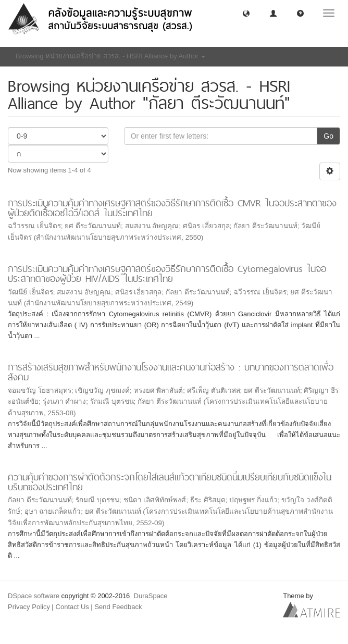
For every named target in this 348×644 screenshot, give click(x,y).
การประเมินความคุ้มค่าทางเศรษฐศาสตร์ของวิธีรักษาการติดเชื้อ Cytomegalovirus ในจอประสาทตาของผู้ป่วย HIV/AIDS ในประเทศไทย (167, 274)
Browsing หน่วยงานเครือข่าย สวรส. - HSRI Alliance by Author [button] (110, 56)
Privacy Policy (29, 607)
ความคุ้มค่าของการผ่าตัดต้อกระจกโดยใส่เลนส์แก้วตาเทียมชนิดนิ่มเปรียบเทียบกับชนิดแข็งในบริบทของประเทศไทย (170, 482)
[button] (246, 13)
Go (328, 136)
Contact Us (72, 607)
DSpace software (34, 596)
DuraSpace (151, 596)
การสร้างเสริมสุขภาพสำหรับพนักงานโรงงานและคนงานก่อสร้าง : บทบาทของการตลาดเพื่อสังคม (171, 372)
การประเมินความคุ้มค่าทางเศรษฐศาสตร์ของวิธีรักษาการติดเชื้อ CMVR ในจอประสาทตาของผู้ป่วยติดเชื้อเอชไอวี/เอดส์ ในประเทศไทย (172, 208)
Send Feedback (118, 607)
